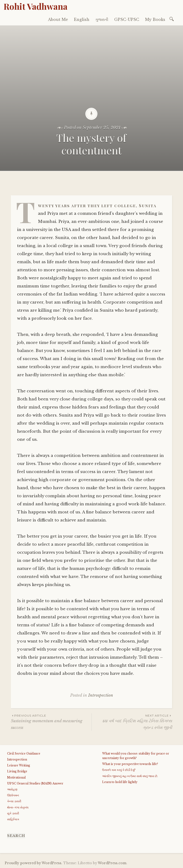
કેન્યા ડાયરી (14, 801)
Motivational (16, 777)
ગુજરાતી (102, 19)
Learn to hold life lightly (120, 782)
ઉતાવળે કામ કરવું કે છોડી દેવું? (119, 770)
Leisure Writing (19, 765)
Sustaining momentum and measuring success (51, 722)
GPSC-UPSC (127, 19)
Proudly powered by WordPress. (34, 863)
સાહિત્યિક (13, 819)
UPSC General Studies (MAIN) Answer (35, 783)
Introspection (101, 695)
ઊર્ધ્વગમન (13, 795)
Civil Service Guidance (24, 753)
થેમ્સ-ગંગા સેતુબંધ (18, 807)
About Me (58, 19)
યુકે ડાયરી (13, 813)
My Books (155, 19)
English (82, 19)
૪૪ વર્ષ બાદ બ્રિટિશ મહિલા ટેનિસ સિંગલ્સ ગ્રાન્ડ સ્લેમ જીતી (132, 722)
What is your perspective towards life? (130, 764)
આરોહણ (12, 789)
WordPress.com (112, 863)
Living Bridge (17, 771)
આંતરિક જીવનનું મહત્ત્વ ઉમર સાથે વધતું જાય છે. (130, 776)
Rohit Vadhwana (36, 6)
